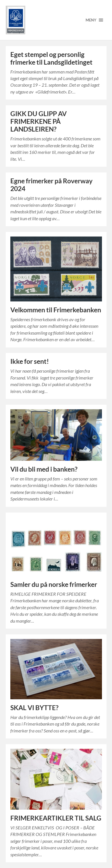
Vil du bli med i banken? (44, 469)
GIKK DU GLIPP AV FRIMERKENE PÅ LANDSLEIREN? (38, 121)
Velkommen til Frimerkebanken (56, 310)
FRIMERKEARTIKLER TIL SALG (56, 818)
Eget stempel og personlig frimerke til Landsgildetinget (51, 58)
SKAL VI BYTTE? (34, 708)
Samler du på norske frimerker (54, 584)
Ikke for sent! (30, 361)
